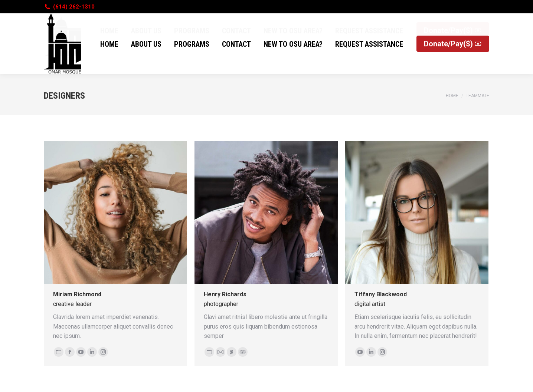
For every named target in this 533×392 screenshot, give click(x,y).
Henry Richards (225, 294)
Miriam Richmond (77, 294)
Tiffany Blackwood (381, 294)
